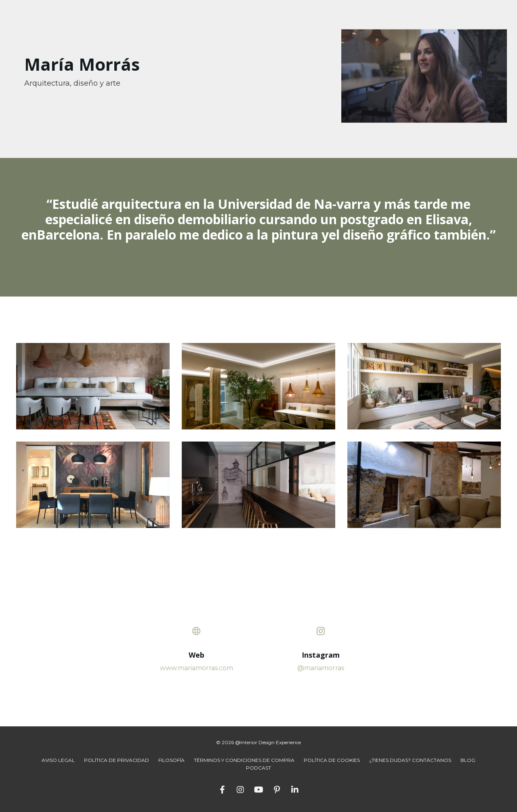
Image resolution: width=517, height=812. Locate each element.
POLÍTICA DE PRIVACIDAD (117, 760)
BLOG (468, 760)
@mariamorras (321, 668)
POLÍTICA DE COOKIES (332, 760)
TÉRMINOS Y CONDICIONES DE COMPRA (244, 760)
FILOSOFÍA (171, 760)
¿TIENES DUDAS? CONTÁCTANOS (410, 760)
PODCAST (258, 768)
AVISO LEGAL (58, 760)
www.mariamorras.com (197, 668)
